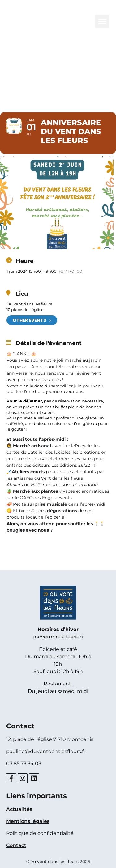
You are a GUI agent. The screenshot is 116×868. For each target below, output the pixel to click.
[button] (102, 21)
